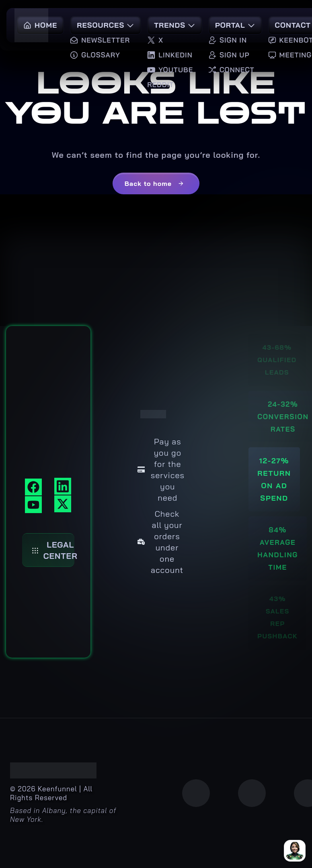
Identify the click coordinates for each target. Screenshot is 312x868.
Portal (235, 25)
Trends (175, 25)
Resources (106, 25)
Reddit (160, 85)
